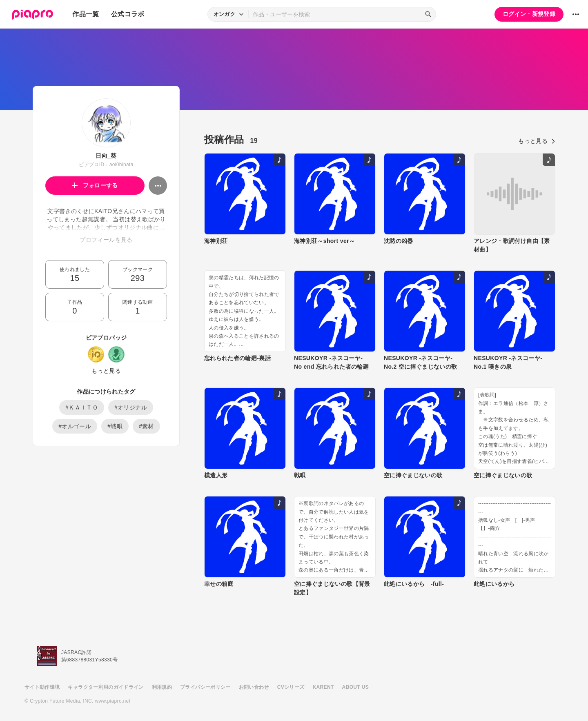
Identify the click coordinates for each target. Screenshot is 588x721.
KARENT (323, 687)
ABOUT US (355, 687)
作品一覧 (86, 14)
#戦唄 (115, 426)
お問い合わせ (254, 687)
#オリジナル (131, 407)
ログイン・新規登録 (529, 14)
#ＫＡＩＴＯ (82, 407)
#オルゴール (75, 426)
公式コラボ (128, 14)
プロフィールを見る (106, 240)
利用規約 (162, 687)
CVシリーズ (291, 687)
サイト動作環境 (42, 687)
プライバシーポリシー (205, 687)
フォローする (95, 185)
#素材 (146, 426)
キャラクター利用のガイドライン (106, 687)
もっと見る (106, 371)
